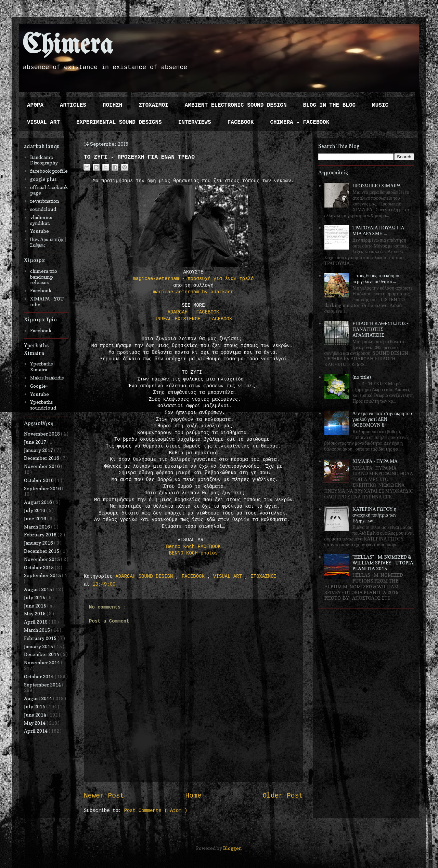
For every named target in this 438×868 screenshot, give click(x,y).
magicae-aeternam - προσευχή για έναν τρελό (194, 279)
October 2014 (39, 676)
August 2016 (38, 502)
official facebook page (49, 190)
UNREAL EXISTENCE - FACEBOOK (194, 319)
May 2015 (35, 613)
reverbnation (44, 201)
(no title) (362, 377)
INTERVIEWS (195, 122)
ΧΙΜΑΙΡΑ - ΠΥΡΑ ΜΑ (375, 461)
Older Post (283, 796)
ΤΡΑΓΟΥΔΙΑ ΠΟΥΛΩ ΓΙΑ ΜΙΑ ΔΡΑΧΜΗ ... (378, 230)
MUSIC (380, 105)
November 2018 (42, 434)
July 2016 (35, 510)
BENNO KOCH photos (194, 553)
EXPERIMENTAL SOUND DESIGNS (119, 122)
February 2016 (41, 535)
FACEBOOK (241, 122)
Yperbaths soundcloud (43, 405)
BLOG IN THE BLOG (330, 105)
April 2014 (36, 731)
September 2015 (43, 575)
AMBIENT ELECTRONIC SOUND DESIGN (236, 105)
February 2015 (41, 638)
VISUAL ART (43, 122)
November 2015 (42, 559)
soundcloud (43, 209)
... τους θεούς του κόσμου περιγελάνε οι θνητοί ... (376, 278)
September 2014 (43, 685)
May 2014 (35, 723)
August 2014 (38, 698)
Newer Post (104, 796)
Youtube (40, 231)
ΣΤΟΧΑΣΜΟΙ (153, 105)
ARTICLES (73, 105)
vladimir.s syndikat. (41, 220)
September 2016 (43, 488)
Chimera (68, 46)
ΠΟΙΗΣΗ (113, 105)
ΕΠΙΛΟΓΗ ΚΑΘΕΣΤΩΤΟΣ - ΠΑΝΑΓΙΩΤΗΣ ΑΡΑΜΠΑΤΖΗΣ (381, 329)
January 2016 (39, 543)
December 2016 (42, 458)
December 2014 (42, 654)
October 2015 (39, 567)
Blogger (232, 848)
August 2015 (38, 589)
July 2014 (35, 706)
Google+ (39, 386)
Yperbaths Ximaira (41, 366)
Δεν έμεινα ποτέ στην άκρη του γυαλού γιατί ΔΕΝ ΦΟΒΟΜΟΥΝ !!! (382, 419)
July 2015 (35, 597)
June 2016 (36, 518)
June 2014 (36, 715)
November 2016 (42, 466)
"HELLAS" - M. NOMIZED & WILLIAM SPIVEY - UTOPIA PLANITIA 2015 (383, 563)
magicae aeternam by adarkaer (193, 292)
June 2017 (36, 442)
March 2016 (37, 527)
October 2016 (39, 480)
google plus (43, 179)
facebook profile (49, 171)
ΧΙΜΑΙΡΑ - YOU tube (47, 302)
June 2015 (36, 606)
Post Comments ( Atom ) (156, 811)
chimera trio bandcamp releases (44, 277)
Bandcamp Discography (44, 160)
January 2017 (39, 450)
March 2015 (37, 630)
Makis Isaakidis (47, 378)
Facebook (41, 290)
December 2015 (42, 551)
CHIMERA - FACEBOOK (300, 122)
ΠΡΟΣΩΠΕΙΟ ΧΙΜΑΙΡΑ (377, 185)
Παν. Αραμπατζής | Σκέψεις (48, 242)
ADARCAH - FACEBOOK (193, 312)
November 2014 (42, 662)
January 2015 (39, 646)
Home (193, 796)
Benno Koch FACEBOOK (193, 547)
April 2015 (36, 622)
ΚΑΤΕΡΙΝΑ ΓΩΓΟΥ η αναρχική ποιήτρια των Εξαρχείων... (374, 515)
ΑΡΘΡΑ (35, 105)
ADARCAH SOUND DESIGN (145, 576)
